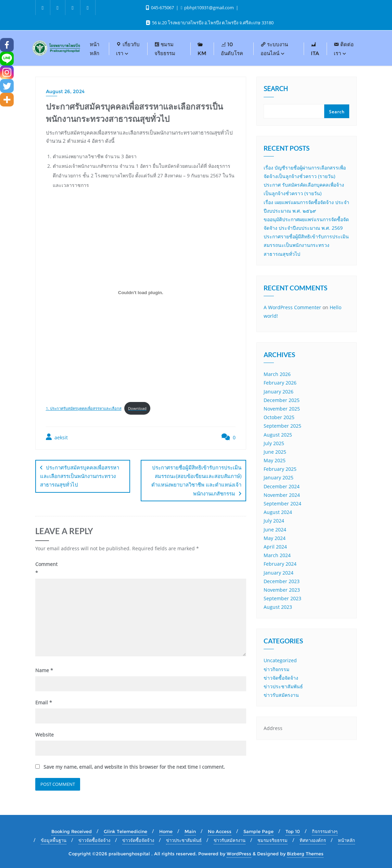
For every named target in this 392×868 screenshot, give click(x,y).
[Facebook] (7, 45)
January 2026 (279, 392)
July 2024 (274, 521)
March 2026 (277, 374)
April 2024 (275, 547)
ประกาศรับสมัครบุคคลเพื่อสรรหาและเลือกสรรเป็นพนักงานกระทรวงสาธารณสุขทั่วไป (80, 476)
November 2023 (282, 590)
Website (45, 734)
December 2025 (282, 400)
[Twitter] (7, 86)
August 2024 (278, 512)
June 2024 (275, 530)
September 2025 (282, 426)
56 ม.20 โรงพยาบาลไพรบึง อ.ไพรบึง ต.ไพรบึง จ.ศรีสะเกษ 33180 (210, 23)
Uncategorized (280, 660)
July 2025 (274, 443)
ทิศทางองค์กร (313, 840)
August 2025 (278, 435)
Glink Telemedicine (125, 831)
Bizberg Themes (305, 853)
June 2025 (275, 452)
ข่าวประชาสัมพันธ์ (283, 686)
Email (44, 702)
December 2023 (282, 581)
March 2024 (277, 555)
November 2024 (282, 495)
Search (276, 89)
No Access (220, 831)
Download (137, 408)
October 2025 (279, 417)
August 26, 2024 (65, 91)
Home (166, 831)
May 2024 (275, 538)
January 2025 (279, 477)
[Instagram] (7, 72)
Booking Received (72, 831)
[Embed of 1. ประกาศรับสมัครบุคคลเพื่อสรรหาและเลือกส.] (141, 293)
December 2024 (282, 486)
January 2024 (279, 573)
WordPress (239, 853)
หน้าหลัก (346, 840)
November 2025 (282, 409)
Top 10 (293, 831)
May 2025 (275, 460)
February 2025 (280, 469)
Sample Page (258, 831)
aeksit (57, 437)
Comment (46, 568)
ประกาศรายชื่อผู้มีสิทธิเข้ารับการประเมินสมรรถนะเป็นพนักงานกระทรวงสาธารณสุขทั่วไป (306, 245)
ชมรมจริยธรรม (273, 840)
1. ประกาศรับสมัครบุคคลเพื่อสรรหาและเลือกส (84, 408)
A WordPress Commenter (292, 307)
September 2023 (282, 598)
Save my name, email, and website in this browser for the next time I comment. (134, 766)
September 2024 (282, 504)
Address (273, 728)
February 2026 (280, 383)
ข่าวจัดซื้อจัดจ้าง (281, 678)
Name (44, 670)
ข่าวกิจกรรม (276, 669)
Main (190, 831)
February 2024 (280, 564)
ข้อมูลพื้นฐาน (54, 840)
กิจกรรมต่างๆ (325, 831)
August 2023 (278, 607)
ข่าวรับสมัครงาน (281, 695)
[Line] (7, 59)
